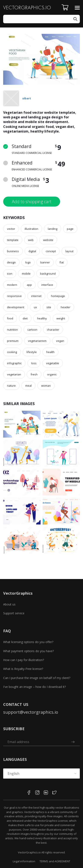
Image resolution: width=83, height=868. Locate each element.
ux (35, 307)
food (10, 318)
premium (13, 341)
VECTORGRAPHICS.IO (27, 8)
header (65, 307)
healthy (42, 318)
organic (52, 374)
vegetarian (14, 374)
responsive (14, 296)
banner (45, 262)
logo (28, 262)
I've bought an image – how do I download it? (34, 687)
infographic (14, 363)
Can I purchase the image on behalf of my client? (37, 678)
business (13, 251)
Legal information (24, 861)
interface (47, 285)
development (16, 307)
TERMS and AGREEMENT (55, 861)
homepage (58, 296)
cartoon (32, 330)
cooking (12, 352)
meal (28, 386)
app (29, 285)
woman (46, 386)
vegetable (53, 363)
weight (61, 318)
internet (36, 296)
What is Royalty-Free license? (23, 669)
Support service (14, 613)
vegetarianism (37, 341)
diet (25, 318)
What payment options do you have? (28, 651)
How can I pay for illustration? (24, 660)
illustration (31, 229)
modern (12, 285)
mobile (26, 274)
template (13, 240)
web (31, 240)
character (53, 330)
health (50, 352)
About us (9, 604)
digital (32, 251)
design (11, 262)
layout (69, 251)
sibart (27, 98)
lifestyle (32, 352)
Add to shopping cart (32, 202)
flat (62, 262)
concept (51, 251)
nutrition (12, 330)
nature (11, 386)
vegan (60, 341)
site (49, 307)
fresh (34, 374)
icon (10, 274)
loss (34, 363)
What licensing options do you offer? (28, 642)
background (48, 274)
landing (53, 229)
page (70, 229)
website (48, 240)
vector (11, 229)
